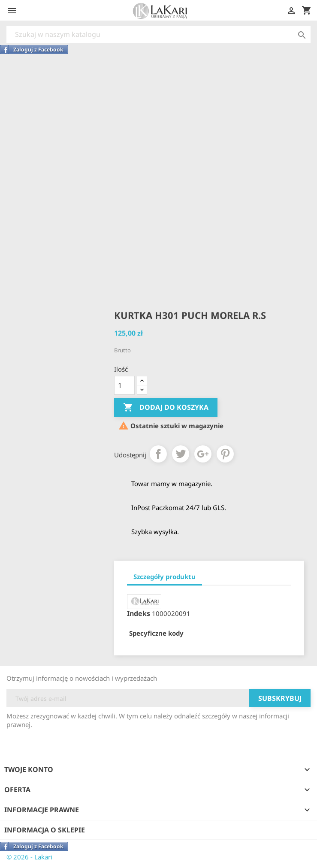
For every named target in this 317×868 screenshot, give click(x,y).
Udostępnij (158, 454)
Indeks (139, 613)
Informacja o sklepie (45, 830)
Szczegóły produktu (165, 577)
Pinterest (225, 454)
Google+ (203, 454)
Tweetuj (181, 454)
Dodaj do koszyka (166, 408)
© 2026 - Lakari (29, 857)
